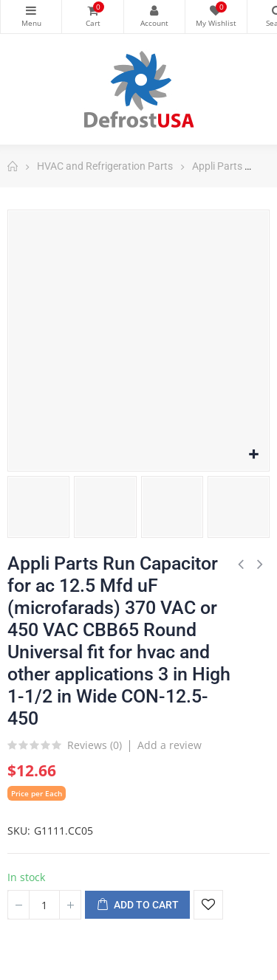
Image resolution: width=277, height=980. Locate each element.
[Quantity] (44, 905)
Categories (31, 10)
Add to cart (137, 905)
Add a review (170, 745)
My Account (154, 10)
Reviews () (95, 746)
